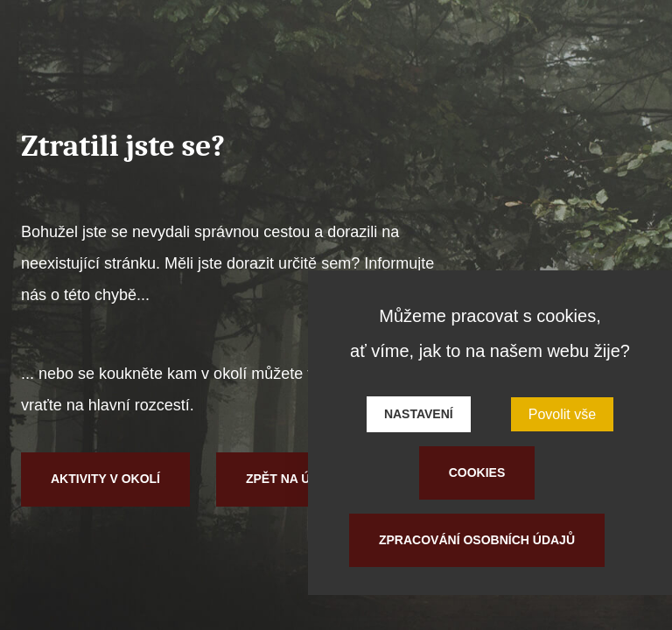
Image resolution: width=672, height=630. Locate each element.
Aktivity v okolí (105, 479)
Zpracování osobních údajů (477, 540)
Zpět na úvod (291, 479)
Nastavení (419, 414)
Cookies (477, 472)
